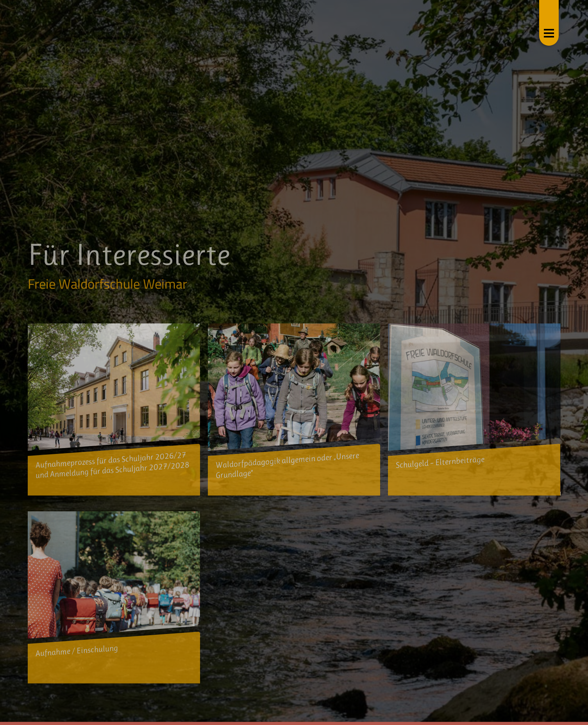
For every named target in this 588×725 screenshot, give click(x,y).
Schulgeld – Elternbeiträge (440, 462)
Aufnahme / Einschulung (77, 651)
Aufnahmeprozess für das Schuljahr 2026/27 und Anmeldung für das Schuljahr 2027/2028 (113, 465)
